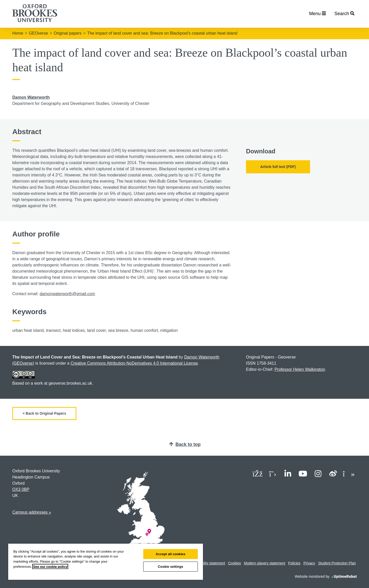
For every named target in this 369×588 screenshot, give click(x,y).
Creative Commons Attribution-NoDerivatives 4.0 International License (134, 363)
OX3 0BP (21, 489)
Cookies (235, 563)
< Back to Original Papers (44, 413)
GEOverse (39, 33)
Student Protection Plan (337, 563)
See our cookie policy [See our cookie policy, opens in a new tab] (50, 567)
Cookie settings (171, 567)
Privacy (309, 563)
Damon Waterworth (31, 97)
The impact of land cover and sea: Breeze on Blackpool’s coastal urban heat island (162, 33)
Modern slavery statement (265, 563)
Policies (294, 563)
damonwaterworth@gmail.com (67, 294)
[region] (106, 562)
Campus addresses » (32, 512)
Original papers (68, 33)
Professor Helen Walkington (300, 369)
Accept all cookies (171, 554)
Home (18, 33)
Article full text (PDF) (278, 167)
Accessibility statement (207, 563)
